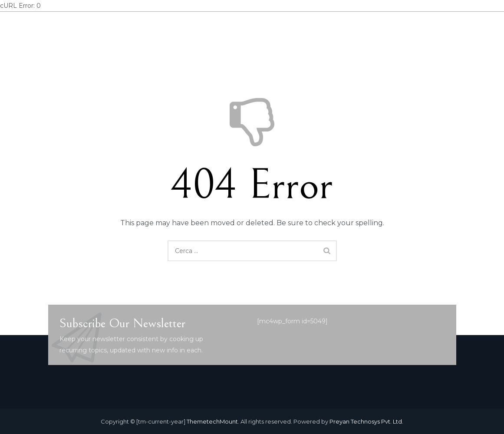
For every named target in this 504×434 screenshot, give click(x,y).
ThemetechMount (212, 421)
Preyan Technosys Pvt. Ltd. (366, 421)
